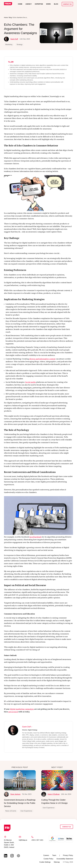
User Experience (26, 811)
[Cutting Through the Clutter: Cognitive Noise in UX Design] (57, 780)
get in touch (13, 712)
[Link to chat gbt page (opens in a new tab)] (18, 856)
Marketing (9, 45)
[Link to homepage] (8, 4)
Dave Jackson (12, 794)
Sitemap (57, 862)
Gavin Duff (11, 39)
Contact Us (67, 4)
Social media (30, 382)
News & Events (11, 811)
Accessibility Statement (65, 859)
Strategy (20, 45)
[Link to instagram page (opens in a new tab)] (12, 856)
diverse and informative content (42, 359)
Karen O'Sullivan (50, 794)
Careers (46, 855)
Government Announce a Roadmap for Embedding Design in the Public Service (20, 803)
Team (54, 855)
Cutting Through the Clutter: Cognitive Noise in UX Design (54, 801)
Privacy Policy (68, 855)
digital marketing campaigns (22, 709)
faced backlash (35, 537)
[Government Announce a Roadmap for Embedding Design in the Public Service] (20, 780)
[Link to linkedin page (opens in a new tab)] (6, 856)
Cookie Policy (48, 859)
